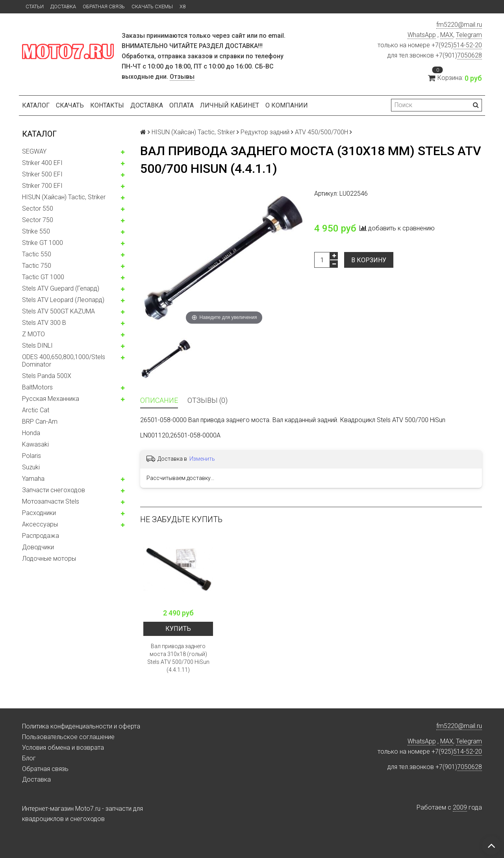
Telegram (469, 35)
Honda (31, 433)
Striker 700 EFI (42, 186)
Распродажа (41, 536)
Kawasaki (35, 444)
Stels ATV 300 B (44, 323)
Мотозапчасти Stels (51, 501)
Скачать (70, 105)
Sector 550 (38, 208)
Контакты (107, 105)
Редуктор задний (265, 132)
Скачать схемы (152, 6)
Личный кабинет (230, 105)
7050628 (470, 55)
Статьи (35, 6)
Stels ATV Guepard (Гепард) (61, 288)
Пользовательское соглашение (68, 737)
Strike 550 (36, 231)
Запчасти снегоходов (54, 490)
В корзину (369, 260)
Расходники (39, 513)
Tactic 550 (37, 254)
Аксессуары (40, 524)
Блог (29, 758)
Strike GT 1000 (43, 243)
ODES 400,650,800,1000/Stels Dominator (64, 361)
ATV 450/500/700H (321, 132)
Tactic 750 (37, 266)
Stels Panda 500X (47, 376)
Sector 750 (38, 220)
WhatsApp (422, 35)
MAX (447, 35)
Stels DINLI (37, 346)
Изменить (202, 459)
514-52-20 (468, 45)
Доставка (63, 6)
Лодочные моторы (49, 559)
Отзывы (182, 77)
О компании (287, 105)
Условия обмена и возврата (63, 748)
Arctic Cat (36, 410)
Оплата (182, 105)
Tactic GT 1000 (43, 277)
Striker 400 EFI (42, 163)
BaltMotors (37, 387)
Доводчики (38, 547)
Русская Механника (51, 399)
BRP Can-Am (40, 422)
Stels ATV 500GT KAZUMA (58, 311)
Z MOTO (33, 334)
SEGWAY (34, 151)
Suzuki (31, 467)
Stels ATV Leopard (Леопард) (63, 300)
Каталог (36, 105)
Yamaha (33, 479)
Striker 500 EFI (42, 174)
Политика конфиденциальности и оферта (81, 726)
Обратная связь (104, 6)
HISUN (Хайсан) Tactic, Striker (64, 197)
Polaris (31, 456)
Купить (178, 629)
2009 (460, 807)
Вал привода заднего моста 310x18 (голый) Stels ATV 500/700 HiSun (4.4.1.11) (178, 658)
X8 (183, 6)
